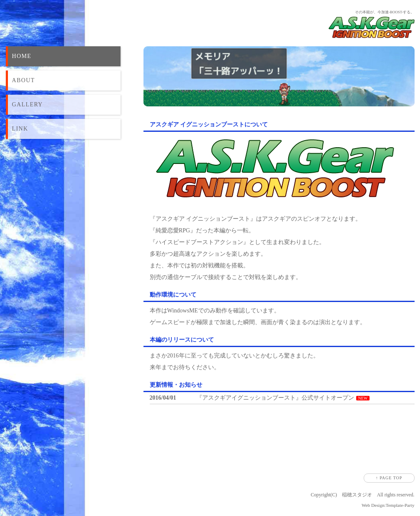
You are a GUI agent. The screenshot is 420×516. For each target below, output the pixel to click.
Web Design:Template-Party (388, 505)
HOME (22, 56)
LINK (20, 129)
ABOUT (24, 80)
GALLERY (28, 104)
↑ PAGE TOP (389, 478)
